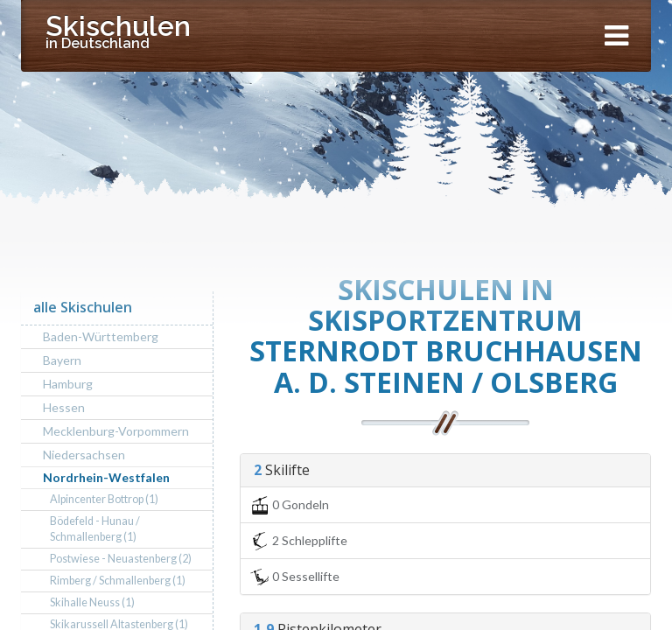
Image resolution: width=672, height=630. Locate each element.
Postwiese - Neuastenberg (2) (121, 559)
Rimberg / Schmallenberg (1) (118, 581)
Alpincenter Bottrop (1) (104, 499)
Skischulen (118, 31)
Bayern (62, 360)
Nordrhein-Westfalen (106, 477)
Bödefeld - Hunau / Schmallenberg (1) (95, 529)
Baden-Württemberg (101, 336)
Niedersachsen (84, 455)
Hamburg (68, 384)
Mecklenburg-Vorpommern (116, 431)
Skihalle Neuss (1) (92, 602)
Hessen (64, 407)
